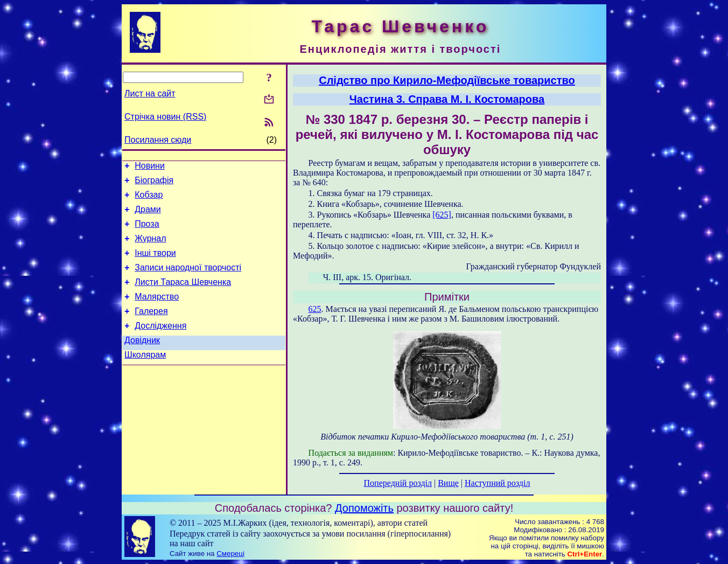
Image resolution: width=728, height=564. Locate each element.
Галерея (151, 329)
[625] (442, 215)
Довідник (142, 361)
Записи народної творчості (188, 280)
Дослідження (160, 345)
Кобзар (149, 200)
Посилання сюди (158, 140)
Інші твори (155, 264)
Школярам (145, 377)
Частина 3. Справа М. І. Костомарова (447, 99)
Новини (150, 167)
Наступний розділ (497, 483)
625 (315, 309)
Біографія (154, 183)
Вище (448, 483)
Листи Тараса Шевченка (183, 297)
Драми (148, 216)
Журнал (150, 248)
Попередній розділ (398, 483)
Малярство (157, 313)
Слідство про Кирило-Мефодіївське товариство (447, 80)
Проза (147, 232)
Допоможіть (364, 508)
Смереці (230, 553)
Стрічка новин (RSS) (165, 117)
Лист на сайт (150, 93)
